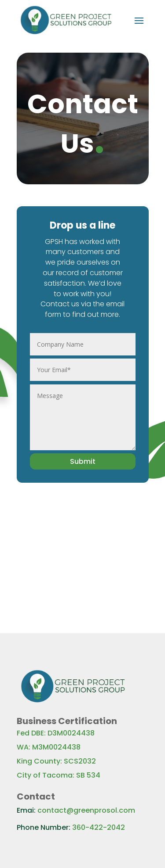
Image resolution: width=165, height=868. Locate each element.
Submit (83, 461)
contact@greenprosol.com (86, 810)
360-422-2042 (99, 827)
